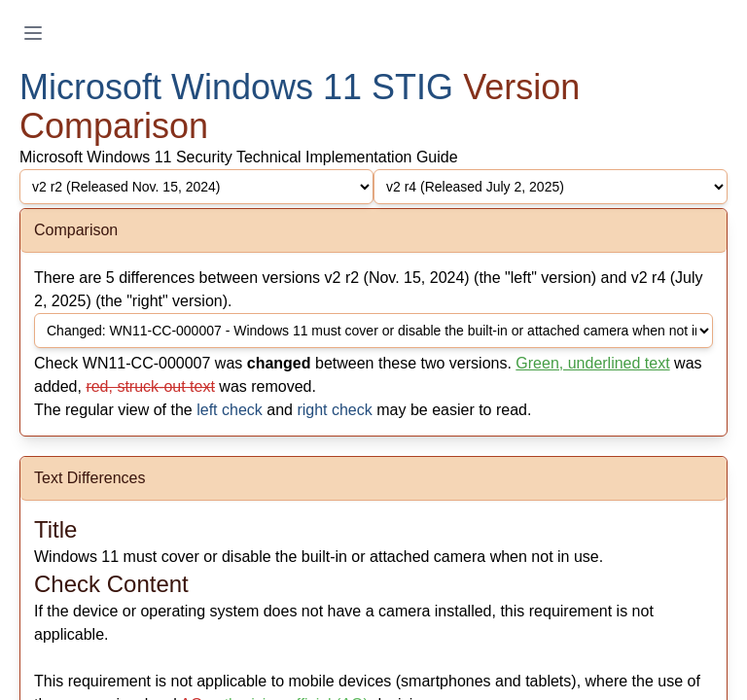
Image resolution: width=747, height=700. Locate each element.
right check (334, 410)
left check (230, 410)
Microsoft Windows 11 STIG (236, 87)
